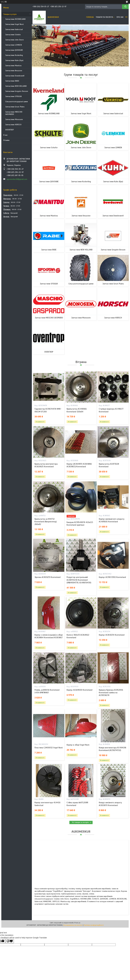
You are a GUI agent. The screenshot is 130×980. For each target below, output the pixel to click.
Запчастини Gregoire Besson (17, 91)
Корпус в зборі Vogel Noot (78, 745)
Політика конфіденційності (94, 925)
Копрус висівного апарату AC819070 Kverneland (110, 804)
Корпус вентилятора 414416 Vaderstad (47, 804)
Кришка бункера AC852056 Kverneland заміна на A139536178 (111, 693)
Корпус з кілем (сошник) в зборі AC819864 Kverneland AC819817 (49, 636)
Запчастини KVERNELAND (15, 19)
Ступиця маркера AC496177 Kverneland (111, 410)
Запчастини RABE (12, 81)
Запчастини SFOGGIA (13, 96)
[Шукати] (125, 7)
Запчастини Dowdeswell (15, 76)
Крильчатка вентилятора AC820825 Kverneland (46, 465)
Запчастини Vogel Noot (15, 24)
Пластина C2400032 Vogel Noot (49, 748)
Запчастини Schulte (13, 35)
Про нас (120, 17)
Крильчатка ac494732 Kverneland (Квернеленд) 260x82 (46, 522)
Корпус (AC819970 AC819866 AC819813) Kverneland (79, 465)
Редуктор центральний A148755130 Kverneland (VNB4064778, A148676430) (79, 580)
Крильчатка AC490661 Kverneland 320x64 (77, 410)
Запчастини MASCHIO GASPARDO (14, 113)
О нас (5, 135)
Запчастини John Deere (15, 40)
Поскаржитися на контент (73, 925)
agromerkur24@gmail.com (17, 179)
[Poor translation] (10, 941)
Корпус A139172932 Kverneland (112, 577)
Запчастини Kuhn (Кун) (14, 60)
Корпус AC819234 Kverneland (112, 635)
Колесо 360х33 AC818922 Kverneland (78, 636)
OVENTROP (10, 130)
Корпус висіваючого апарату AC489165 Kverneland (112, 520)
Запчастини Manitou (13, 66)
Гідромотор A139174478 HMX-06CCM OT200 (48, 410)
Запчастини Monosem (14, 119)
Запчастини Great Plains (15, 107)
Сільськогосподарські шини (17, 102)
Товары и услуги (10, 14)
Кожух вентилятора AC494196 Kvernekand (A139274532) (112, 749)
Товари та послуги (104, 17)
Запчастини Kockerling (14, 55)
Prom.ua (77, 923)
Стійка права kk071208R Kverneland (77, 804)
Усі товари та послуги (80, 822)
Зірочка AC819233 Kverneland (47, 577)
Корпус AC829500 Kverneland (79, 690)
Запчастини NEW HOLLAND (16, 86)
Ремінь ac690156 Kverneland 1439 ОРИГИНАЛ (47, 691)
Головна (90, 17)
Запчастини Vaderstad (14, 29)
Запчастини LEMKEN (14, 45)
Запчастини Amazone (14, 71)
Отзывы (6, 140)
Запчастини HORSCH (13, 125)
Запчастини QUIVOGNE (14, 50)
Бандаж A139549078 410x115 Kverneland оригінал (80, 524)
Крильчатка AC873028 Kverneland (109, 465)
